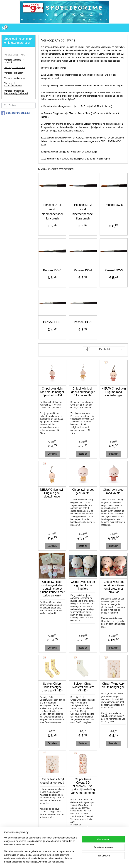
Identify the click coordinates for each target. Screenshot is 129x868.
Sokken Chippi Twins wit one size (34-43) (83, 687)
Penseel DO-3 (114, 270)
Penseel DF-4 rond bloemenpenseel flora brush (52, 212)
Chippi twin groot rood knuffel (114, 491)
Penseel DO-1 (83, 322)
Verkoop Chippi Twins (15, 55)
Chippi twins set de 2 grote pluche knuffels (83, 585)
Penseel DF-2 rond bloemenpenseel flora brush (83, 212)
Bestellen (52, 454)
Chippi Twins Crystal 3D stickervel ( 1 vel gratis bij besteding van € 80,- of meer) (83, 786)
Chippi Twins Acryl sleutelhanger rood (52, 781)
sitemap (66, 861)
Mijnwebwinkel (112, 861)
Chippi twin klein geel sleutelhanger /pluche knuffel (83, 392)
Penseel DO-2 (52, 322)
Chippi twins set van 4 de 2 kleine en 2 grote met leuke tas (114, 587)
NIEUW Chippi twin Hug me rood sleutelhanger (114, 392)
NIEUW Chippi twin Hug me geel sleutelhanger (52, 493)
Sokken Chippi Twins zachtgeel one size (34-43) (52, 687)
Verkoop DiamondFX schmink (14, 61)
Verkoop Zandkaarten (15, 78)
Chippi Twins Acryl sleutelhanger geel (114, 685)
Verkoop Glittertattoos (15, 68)
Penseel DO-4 (83, 270)
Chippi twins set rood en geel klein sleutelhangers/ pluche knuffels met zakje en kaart (52, 589)
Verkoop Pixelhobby (14, 73)
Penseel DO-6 (52, 270)
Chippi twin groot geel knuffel (83, 491)
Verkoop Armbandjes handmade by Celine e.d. (16, 92)
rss (73, 861)
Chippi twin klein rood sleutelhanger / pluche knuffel (52, 392)
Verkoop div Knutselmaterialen (13, 85)
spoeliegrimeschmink (16, 113)
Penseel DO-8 (114, 205)
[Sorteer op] (104, 349)
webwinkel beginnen (85, 861)
